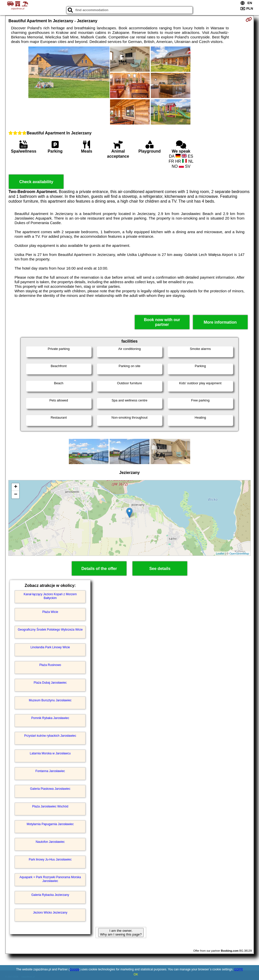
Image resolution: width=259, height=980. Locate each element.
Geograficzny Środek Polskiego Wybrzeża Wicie (50, 630)
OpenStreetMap (239, 554)
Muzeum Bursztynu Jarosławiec (50, 700)
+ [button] (16, 487)
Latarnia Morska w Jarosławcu (50, 753)
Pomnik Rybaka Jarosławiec (50, 718)
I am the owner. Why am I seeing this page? (121, 933)
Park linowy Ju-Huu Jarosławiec (50, 859)
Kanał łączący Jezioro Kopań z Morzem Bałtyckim (50, 596)
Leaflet (220, 554)
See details (160, 569)
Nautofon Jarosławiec (50, 842)
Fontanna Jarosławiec (50, 771)
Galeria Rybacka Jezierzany (50, 895)
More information (220, 322)
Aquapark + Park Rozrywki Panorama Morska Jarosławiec (50, 879)
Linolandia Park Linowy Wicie (50, 647)
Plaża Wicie (50, 612)
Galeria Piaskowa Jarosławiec (50, 789)
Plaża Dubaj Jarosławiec (50, 683)
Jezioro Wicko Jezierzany (50, 913)
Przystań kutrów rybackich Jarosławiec (50, 736)
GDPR (239, 969)
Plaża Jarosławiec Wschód (50, 806)
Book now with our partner (162, 322)
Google (74, 969)
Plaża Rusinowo (50, 665)
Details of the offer (99, 569)
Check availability (36, 182)
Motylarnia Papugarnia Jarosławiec (50, 824)
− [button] (16, 495)
